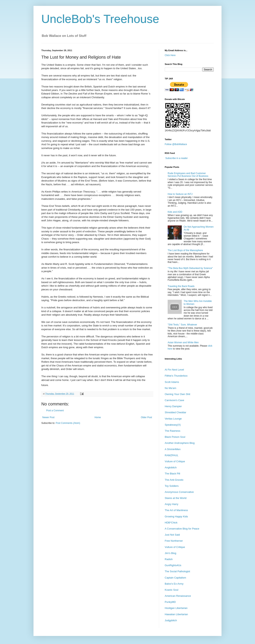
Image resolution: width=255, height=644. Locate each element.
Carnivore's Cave (174, 400)
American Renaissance (178, 596)
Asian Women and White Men (183, 342)
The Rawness (172, 431)
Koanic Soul (171, 590)
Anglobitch (171, 467)
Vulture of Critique (175, 461)
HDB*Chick (171, 523)
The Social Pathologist (177, 571)
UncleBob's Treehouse (100, 19)
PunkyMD (170, 602)
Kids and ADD (175, 212)
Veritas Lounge (173, 419)
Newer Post (48, 417)
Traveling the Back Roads (181, 286)
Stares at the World (176, 498)
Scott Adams (172, 382)
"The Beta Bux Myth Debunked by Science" (190, 268)
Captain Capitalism (175, 578)
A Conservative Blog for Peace (182, 529)
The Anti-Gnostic (174, 480)
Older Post (146, 417)
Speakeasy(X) (173, 425)
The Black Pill (172, 474)
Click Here (170, 55)
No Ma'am (170, 388)
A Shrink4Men (173, 449)
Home (98, 417)
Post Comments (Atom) (68, 423)
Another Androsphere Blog (180, 443)
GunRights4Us (173, 565)
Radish (169, 559)
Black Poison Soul (175, 437)
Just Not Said (172, 535)
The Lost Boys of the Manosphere (185, 250)
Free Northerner (174, 541)
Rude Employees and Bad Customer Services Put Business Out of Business (188, 175)
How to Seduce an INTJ (180, 194)
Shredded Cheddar (175, 412)
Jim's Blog (170, 553)
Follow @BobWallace (176, 144)
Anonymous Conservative (179, 492)
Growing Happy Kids (176, 516)
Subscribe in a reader (176, 158)
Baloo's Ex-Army (174, 584)
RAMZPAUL (172, 455)
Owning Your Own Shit (177, 394)
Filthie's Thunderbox (176, 376)
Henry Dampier (173, 406)
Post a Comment (55, 411)
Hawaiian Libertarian (176, 614)
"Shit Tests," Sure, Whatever (182, 325)
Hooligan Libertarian (176, 608)
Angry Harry (171, 504)
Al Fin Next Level (174, 370)
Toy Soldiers (172, 486)
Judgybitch (171, 620)
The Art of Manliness (176, 510)
